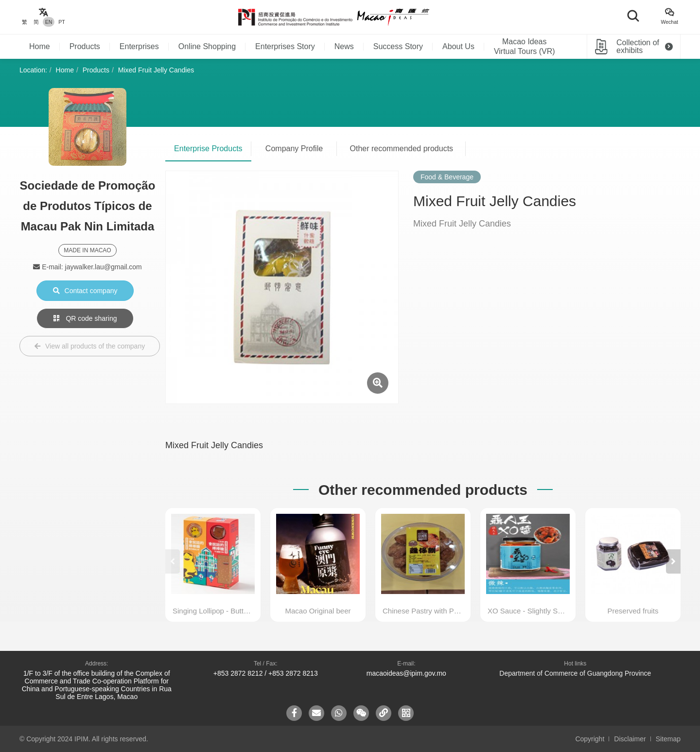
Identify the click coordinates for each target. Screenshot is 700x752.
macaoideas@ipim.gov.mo (406, 673)
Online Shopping (207, 46)
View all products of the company (90, 346)
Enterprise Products (208, 149)
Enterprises (139, 46)
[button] (673, 561)
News (344, 46)
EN (49, 22)
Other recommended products (402, 149)
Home (40, 46)
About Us (458, 46)
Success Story (398, 46)
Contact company (85, 291)
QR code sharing (85, 318)
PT (61, 22)
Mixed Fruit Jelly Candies (156, 70)
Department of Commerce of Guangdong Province (575, 673)
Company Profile (294, 149)
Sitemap (668, 739)
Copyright (590, 739)
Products (85, 46)
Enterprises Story (285, 46)
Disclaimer (630, 739)
